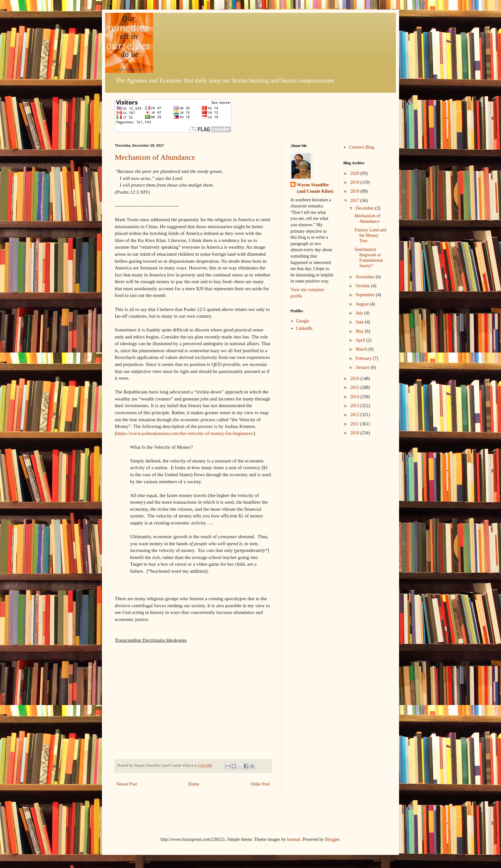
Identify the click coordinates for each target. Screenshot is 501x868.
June (360, 322)
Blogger (332, 839)
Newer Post (127, 784)
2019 (355, 182)
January (363, 367)
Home (194, 784)
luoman (294, 839)
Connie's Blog (362, 147)
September (366, 295)
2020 (355, 173)
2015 (355, 387)
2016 (355, 379)
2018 (355, 191)
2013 (355, 406)
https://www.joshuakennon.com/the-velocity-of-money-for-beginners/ (185, 433)
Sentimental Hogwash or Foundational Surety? (369, 257)
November (366, 277)
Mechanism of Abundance (155, 157)
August (363, 304)
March (362, 349)
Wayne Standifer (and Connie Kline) (315, 188)
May (360, 331)
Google (303, 321)
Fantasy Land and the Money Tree (370, 235)
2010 (355, 433)
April (361, 340)
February (364, 358)
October (363, 286)
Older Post (260, 784)
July (360, 313)
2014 (355, 397)
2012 (355, 415)
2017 (355, 201)
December (365, 208)
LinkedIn (304, 328)
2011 (355, 424)
